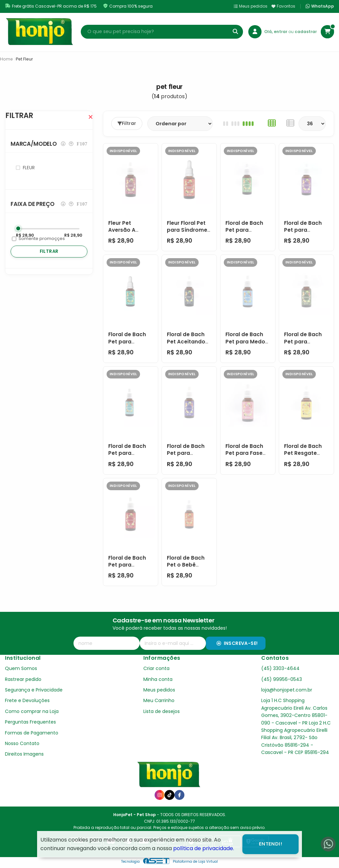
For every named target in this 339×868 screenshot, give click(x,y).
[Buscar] (235, 32)
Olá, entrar (276, 32)
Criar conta (156, 668)
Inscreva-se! (237, 643)
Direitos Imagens (24, 754)
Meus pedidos (251, 6)
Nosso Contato (22, 743)
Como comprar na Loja (32, 711)
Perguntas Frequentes (30, 722)
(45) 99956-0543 (282, 679)
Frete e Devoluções (27, 700)
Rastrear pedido (23, 679)
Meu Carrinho (159, 700)
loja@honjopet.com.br (287, 690)
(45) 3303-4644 (280, 668)
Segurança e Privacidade (34, 690)
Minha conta (158, 679)
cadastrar (306, 32)
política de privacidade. (204, 848)
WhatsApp (320, 6)
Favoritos (283, 6)
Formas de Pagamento (32, 733)
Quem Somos (21, 668)
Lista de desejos (162, 711)
